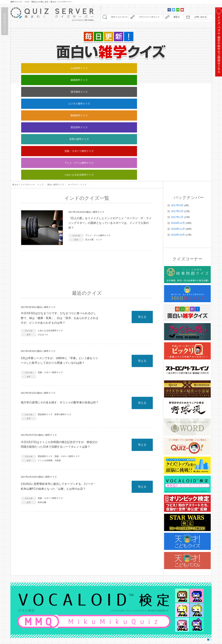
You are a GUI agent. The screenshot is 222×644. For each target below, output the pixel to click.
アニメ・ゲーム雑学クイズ (149, 77)
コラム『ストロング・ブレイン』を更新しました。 (68, 576)
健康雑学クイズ (73, 67)
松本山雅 (42, 421)
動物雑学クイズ (187, 67)
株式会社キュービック (80, 638)
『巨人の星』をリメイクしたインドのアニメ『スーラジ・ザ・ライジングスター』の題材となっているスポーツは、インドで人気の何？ (110, 126)
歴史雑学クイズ (35, 77)
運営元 (174, 18)
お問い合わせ (198, 18)
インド (99, 144)
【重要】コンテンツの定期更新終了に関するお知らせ (69, 561)
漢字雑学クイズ (111, 67)
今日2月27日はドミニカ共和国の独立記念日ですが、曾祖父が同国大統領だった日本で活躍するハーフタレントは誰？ (60, 357)
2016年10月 (178, 137)
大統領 (58, 375)
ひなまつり (43, 240)
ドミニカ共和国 (45, 375)
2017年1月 (177, 119)
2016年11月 (178, 131)
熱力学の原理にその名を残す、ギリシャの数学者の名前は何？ (60, 312)
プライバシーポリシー (147, 18)
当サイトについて (117, 18)
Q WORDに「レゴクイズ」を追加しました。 (65, 568)
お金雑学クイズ (35, 67)
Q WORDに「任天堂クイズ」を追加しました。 (66, 597)
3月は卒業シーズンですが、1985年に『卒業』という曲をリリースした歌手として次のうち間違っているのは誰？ (59, 269)
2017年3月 (177, 108)
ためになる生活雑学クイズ (187, 77)
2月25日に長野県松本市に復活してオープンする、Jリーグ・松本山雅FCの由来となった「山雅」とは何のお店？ (59, 403)
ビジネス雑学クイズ (149, 67)
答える (142, 220)
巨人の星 (89, 144)
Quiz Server (186, 641)
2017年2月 (177, 113)
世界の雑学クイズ (73, 77)
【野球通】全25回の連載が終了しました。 (63, 583)
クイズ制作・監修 (80, 620)
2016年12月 (178, 125)
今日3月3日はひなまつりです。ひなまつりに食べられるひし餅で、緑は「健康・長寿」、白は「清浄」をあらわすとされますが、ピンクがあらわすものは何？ (60, 222)
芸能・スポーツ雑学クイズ (111, 77)
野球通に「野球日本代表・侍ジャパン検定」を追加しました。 (74, 590)
